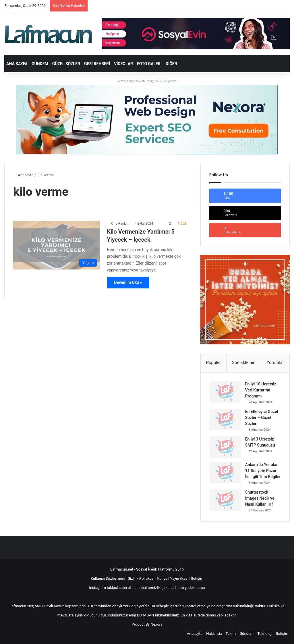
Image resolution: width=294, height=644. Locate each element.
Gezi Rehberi (97, 64)
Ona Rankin (120, 224)
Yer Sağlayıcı (134, 606)
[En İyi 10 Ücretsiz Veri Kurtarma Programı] (225, 392)
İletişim (197, 578)
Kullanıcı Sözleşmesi (108, 578)
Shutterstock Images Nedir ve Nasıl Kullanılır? (260, 498)
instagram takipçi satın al (110, 588)
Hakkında (214, 634)
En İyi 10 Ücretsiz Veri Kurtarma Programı (261, 390)
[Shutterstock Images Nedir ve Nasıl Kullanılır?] (225, 500)
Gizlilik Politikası (141, 578)
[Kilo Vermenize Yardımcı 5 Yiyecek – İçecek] (56, 245)
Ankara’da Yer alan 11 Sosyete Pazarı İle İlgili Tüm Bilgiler (263, 471)
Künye (162, 578)
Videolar (123, 64)
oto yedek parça (192, 588)
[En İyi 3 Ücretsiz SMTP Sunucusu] (225, 447)
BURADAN (145, 615)
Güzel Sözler (66, 64)
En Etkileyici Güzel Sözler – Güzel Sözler (262, 418)
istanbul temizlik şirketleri (155, 588)
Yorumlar (275, 362)
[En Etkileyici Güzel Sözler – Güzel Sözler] (225, 419)
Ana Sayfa (17, 64)
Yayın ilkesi (179, 578)
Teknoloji (265, 634)
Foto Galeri (149, 64)
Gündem (40, 64)
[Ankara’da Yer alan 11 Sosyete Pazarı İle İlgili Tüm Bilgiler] (225, 473)
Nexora (157, 624)
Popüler (213, 362)
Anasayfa (23, 175)
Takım (231, 634)
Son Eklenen (244, 362)
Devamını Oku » (128, 282)
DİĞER (171, 64)
